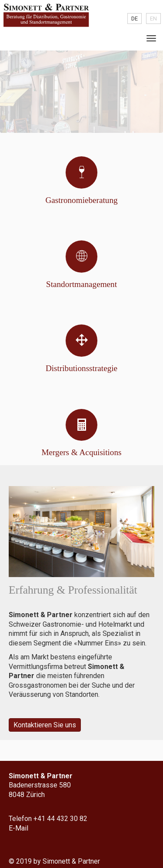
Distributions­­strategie (81, 368)
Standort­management (81, 284)
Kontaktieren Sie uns (45, 725)
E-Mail (18, 828)
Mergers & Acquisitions (81, 452)
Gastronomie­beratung (81, 200)
